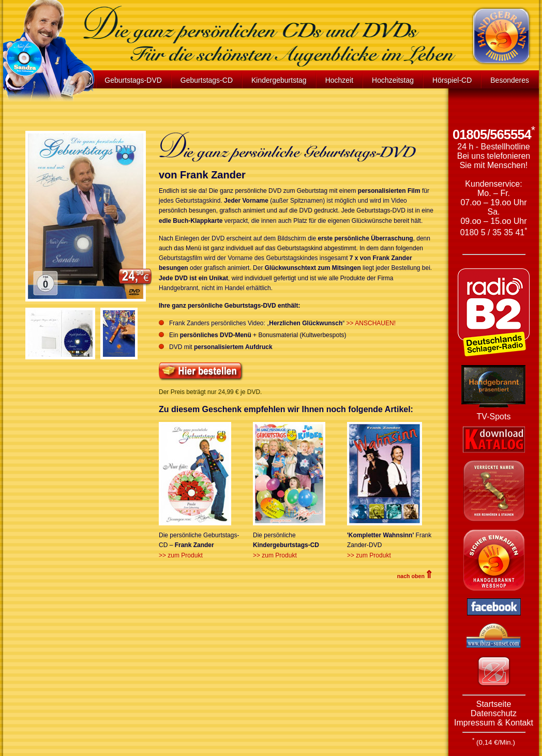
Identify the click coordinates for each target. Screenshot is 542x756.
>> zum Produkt (181, 555)
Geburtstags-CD (207, 80)
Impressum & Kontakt (494, 723)
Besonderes (510, 80)
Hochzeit (339, 80)
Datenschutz (494, 713)
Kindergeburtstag (279, 80)
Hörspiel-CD (452, 80)
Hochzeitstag (393, 80)
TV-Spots (494, 417)
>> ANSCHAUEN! (371, 323)
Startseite (494, 704)
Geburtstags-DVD (133, 80)
